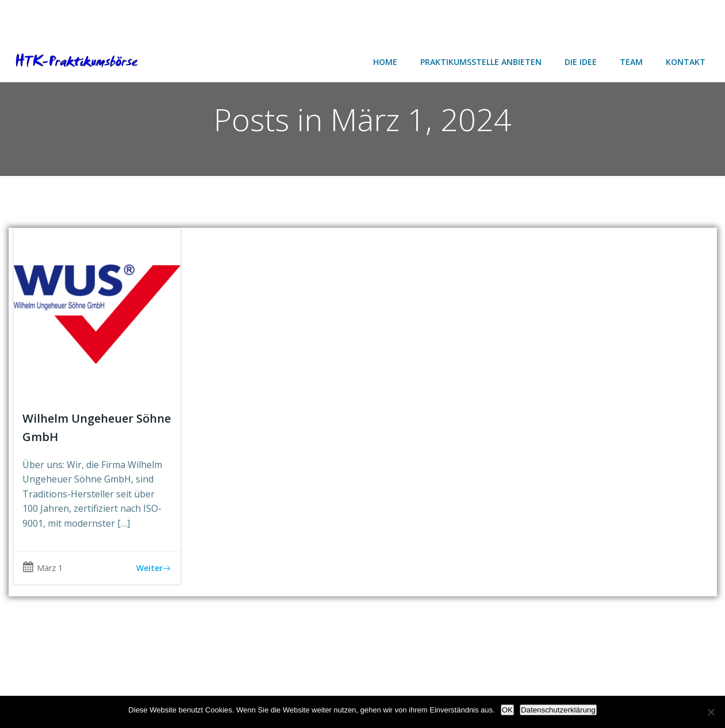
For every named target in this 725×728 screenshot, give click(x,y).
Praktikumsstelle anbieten (481, 62)
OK (507, 710)
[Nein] (711, 712)
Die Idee (581, 62)
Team (631, 62)
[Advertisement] (92, 19)
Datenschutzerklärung (558, 710)
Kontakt (686, 62)
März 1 (43, 568)
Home (385, 62)
